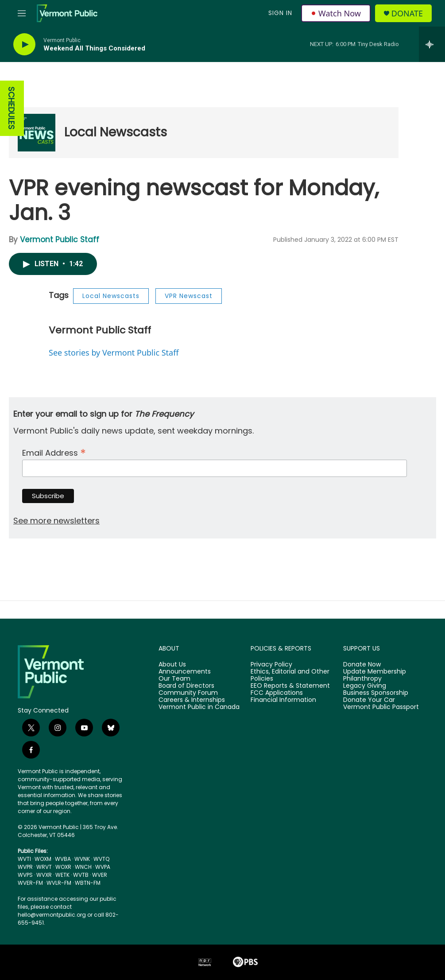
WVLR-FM (59, 883)
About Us (172, 665)
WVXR (44, 875)
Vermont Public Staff (60, 240)
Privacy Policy (271, 665)
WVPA (103, 867)
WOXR (63, 867)
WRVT (44, 867)
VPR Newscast (189, 296)
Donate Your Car (369, 700)
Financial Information (283, 700)
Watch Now (336, 13)
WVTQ (101, 859)
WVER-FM (30, 883)
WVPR (25, 867)
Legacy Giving (365, 686)
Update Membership (375, 672)
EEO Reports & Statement (290, 686)
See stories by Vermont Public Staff (114, 352)
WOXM (43, 859)
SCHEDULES (11, 108)
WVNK (82, 859)
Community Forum (188, 693)
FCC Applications (277, 693)
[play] (24, 45)
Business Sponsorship (376, 693)
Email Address (54, 452)
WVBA (63, 859)
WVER (100, 875)
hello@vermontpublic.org (52, 915)
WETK (62, 875)
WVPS (25, 875)
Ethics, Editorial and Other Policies (290, 675)
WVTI (24, 859)
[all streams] (432, 44)
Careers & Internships (192, 700)
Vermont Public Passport (381, 707)
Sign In (280, 13)
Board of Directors (186, 686)
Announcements (185, 672)
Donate (407, 14)
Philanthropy (362, 679)
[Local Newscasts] (37, 133)
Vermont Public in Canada (199, 707)
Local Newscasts (116, 132)
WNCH (83, 867)
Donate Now (362, 665)
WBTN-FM (88, 883)
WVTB (81, 875)
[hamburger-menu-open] (22, 13)
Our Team (174, 679)
